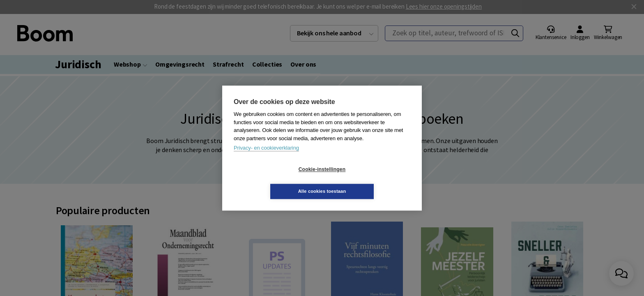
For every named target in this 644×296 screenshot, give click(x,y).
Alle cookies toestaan (371, 180)
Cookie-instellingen (273, 180)
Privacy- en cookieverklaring (266, 159)
